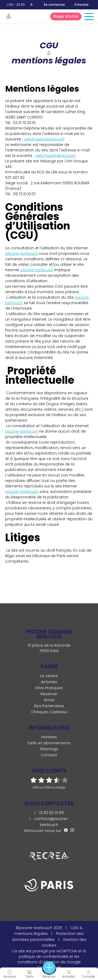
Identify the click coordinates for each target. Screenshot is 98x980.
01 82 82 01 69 (49, 813)
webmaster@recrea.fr (44, 139)
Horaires (49, 737)
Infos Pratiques (49, 688)
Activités (49, 682)
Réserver (49, 694)
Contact (49, 755)
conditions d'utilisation (39, 962)
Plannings (49, 749)
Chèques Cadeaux (49, 712)
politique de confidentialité (44, 957)
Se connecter (54, 5)
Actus (49, 700)
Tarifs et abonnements (49, 743)
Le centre (49, 676)
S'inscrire (82, 5)
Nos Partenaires (49, 706)
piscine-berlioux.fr (22, 253)
